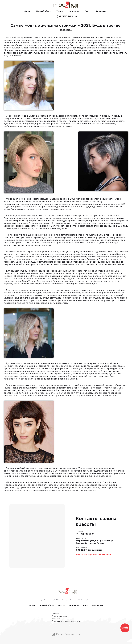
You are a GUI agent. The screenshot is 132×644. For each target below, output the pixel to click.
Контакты (74, 11)
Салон (27, 11)
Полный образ (43, 11)
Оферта (55, 614)
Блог (87, 11)
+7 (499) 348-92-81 (85, 534)
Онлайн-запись (125, 628)
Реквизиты (56, 619)
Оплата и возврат (60, 616)
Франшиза (101, 11)
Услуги (60, 11)
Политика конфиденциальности (66, 621)
